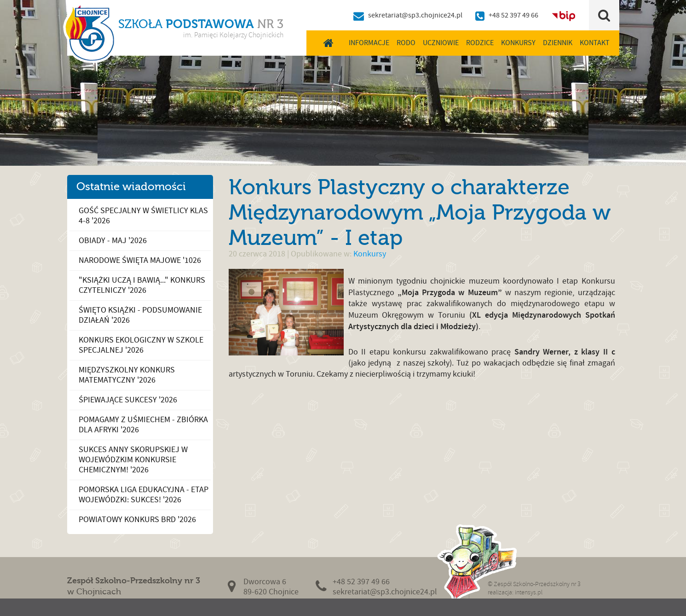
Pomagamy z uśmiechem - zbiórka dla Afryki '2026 (143, 425)
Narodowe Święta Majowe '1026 (140, 260)
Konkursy (518, 43)
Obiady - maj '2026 (113, 241)
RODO (406, 43)
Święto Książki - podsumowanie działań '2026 (140, 315)
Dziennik (558, 43)
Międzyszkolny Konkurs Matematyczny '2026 (127, 375)
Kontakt (595, 43)
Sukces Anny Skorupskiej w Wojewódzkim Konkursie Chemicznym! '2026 (133, 460)
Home (329, 43)
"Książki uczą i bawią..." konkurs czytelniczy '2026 (142, 285)
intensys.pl (529, 592)
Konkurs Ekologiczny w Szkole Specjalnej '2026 (141, 345)
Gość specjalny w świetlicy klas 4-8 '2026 (143, 216)
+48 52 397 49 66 (513, 15)
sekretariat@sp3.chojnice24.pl (415, 15)
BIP (564, 15)
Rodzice (480, 43)
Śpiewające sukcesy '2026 (128, 400)
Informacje (369, 43)
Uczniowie (441, 43)
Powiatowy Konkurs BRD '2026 (137, 520)
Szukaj (604, 15)
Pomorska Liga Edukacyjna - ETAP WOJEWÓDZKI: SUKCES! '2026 (144, 495)
